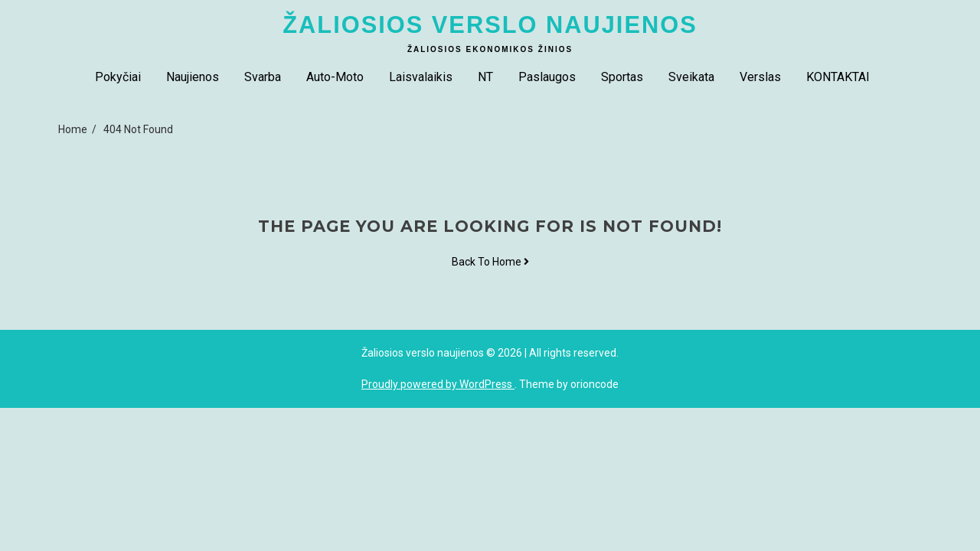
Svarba (263, 77)
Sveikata (691, 77)
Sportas (622, 77)
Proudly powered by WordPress (438, 384)
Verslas (760, 77)
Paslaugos (547, 77)
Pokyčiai (118, 77)
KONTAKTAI (838, 77)
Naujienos (193, 77)
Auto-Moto (335, 77)
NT (485, 77)
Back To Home (490, 262)
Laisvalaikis (421, 77)
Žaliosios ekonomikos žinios (490, 49)
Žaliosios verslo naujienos (490, 25)
